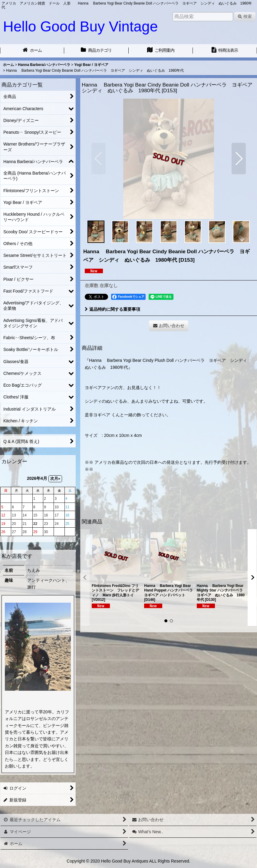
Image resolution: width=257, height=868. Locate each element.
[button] (99, 159)
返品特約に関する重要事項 (112, 309)
